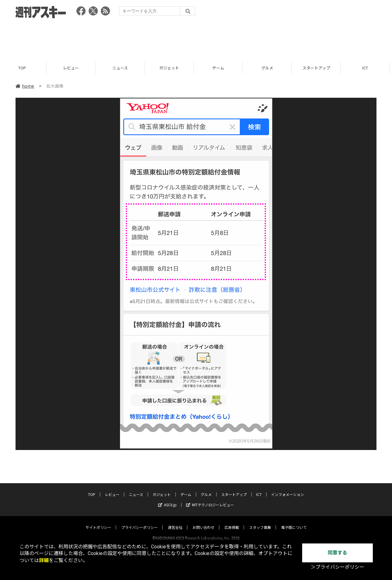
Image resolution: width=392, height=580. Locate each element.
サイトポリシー (98, 521)
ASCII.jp (167, 499)
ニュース (123, 68)
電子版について (294, 521)
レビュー (73, 68)
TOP (25, 68)
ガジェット (172, 68)
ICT (259, 489)
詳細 (44, 560)
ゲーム (221, 68)
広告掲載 (232, 521)
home (25, 86)
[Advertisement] (196, 38)
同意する (337, 553)
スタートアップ (319, 68)
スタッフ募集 (260, 521)
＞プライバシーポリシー (337, 567)
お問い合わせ (203, 521)
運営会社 (175, 521)
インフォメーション (288, 489)
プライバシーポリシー (139, 521)
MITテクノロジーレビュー (210, 499)
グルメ (270, 68)
